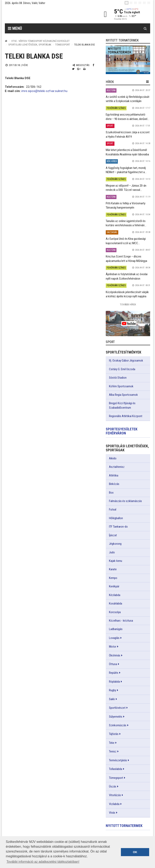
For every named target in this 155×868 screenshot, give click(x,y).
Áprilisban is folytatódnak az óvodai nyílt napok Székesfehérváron (127, 276)
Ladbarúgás (116, 629)
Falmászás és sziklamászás (125, 501)
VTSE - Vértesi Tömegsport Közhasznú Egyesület (40, 41)
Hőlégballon (116, 518)
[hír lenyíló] (147, 82)
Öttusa (113, 664)
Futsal (113, 509)
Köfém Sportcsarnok (121, 386)
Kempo (113, 578)
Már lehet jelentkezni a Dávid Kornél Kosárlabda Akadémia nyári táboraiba (127, 152)
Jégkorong (115, 544)
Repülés (114, 673)
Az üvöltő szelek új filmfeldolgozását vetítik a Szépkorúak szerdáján (128, 99)
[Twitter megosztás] (73, 69)
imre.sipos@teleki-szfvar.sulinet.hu (44, 91)
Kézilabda (115, 595)
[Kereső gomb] (145, 28)
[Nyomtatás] (84, 69)
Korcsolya (115, 612)
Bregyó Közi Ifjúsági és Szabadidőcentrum (122, 405)
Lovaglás (114, 638)
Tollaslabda (116, 769)
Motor (113, 647)
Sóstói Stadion (118, 378)
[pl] (135, 3)
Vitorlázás (115, 795)
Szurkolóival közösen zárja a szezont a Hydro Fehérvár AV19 (128, 134)
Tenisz (113, 751)
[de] (140, 3)
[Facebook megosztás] (93, 65)
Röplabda (114, 682)
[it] (144, 3)
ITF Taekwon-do (118, 527)
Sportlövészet (117, 708)
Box (111, 493)
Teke (112, 743)
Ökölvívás (115, 655)
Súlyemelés (116, 717)
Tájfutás (114, 734)
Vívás (112, 813)
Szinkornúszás (118, 725)
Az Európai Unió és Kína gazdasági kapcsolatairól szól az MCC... (126, 241)
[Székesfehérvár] (42, 14)
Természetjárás (118, 760)
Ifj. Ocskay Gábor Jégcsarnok (126, 361)
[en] (131, 3)
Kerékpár (114, 586)
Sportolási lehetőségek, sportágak (30, 45)
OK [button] (135, 852)
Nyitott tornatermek (124, 826)
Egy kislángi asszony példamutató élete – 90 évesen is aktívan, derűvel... (127, 117)
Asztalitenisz (117, 467)
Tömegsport (63, 45)
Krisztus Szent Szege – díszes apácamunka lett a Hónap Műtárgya (126, 259)
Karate (113, 569)
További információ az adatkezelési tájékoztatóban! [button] (43, 862)
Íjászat (113, 535)
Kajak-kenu (116, 561)
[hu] (127, 3)
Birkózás (114, 484)
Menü (15, 28)
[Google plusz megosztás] (79, 69)
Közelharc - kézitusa (121, 621)
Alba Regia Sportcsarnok (123, 395)
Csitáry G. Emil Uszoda (122, 369)
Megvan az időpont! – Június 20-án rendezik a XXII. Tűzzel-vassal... (126, 188)
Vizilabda (114, 804)
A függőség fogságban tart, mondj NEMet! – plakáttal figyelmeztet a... (126, 170)
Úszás (113, 786)
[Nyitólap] (6, 41)
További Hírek (128, 304)
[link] (128, 60)
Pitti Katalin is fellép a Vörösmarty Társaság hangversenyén (126, 205)
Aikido (113, 458)
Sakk (112, 699)
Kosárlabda (116, 603)
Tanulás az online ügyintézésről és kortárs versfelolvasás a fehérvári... (126, 223)
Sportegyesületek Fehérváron (122, 431)
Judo (112, 552)
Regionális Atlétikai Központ (126, 416)
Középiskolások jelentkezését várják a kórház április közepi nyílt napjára (127, 294)
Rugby (113, 690)
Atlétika (114, 475)
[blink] (149, 3)
